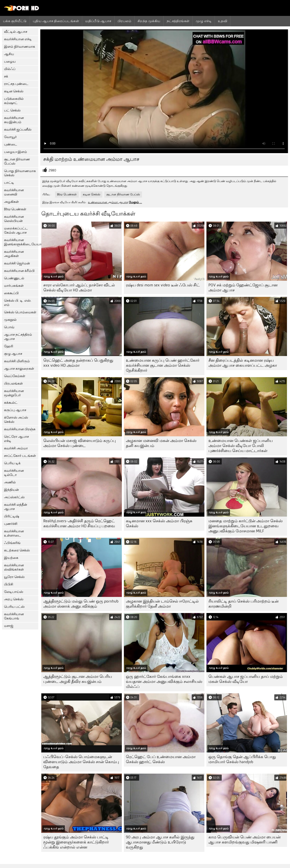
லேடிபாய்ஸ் (14, 592)
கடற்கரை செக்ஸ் (17, 550)
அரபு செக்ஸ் (14, 599)
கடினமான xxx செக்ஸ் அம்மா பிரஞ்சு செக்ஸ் (159, 523)
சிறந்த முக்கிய (149, 21)
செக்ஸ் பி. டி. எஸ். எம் (18, 303)
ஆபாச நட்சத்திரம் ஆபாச (18, 337)
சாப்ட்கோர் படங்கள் (20, 456)
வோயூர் (10, 137)
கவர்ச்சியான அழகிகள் (14, 254)
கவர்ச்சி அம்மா (16, 448)
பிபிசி (9, 584)
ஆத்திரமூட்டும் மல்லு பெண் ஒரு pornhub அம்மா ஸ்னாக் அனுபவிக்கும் (81, 604)
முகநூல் (10, 320)
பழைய (10, 61)
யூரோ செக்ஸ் (14, 577)
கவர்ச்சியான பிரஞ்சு (20, 429)
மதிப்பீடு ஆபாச (98, 21)
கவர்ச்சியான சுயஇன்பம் (14, 120)
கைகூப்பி (11, 293)
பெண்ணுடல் (14, 278)
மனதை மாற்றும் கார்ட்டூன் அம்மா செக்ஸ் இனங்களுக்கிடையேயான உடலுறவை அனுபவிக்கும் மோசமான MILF (245, 526)
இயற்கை (11, 558)
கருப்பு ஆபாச (15, 410)
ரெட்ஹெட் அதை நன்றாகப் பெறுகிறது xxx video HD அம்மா (78, 363)
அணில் (10, 482)
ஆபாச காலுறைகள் (19, 369)
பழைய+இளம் (16, 152)
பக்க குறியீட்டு (15, 21)
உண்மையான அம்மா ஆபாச (108, 202)
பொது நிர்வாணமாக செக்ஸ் (20, 173)
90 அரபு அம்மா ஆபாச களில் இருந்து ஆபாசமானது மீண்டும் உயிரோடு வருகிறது (160, 842)
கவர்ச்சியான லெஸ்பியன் (14, 219)
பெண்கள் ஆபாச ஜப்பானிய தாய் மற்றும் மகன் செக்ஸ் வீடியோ (246, 679)
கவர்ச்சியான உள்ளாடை (14, 533)
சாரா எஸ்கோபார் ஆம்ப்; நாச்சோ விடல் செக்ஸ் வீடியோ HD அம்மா (79, 288)
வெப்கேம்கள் (15, 376)
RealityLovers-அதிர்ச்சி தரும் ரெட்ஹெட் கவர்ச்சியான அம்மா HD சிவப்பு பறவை (79, 523)
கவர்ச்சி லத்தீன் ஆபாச (16, 507)
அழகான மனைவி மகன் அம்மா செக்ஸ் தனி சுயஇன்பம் (161, 443)
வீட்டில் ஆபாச (16, 32)
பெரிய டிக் (12, 463)
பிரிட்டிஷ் (12, 516)
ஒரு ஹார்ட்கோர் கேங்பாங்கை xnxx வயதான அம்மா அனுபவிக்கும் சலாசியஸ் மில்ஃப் (164, 682)
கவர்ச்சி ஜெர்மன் (17, 263)
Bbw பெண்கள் (15, 209)
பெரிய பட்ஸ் (14, 607)
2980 (52, 170)
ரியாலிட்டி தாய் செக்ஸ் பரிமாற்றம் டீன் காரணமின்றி (243, 604)
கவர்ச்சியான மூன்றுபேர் (14, 393)
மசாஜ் (9, 626)
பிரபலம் (124, 21)
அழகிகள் (11, 202)
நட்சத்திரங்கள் (178, 21)
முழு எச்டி (204, 21)
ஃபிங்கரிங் (12, 543)
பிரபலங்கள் (13, 383)
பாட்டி (9, 183)
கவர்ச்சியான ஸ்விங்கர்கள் (14, 567)
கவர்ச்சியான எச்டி (18, 39)
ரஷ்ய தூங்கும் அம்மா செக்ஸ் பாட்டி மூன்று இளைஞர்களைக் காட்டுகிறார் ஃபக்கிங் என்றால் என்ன (76, 842)
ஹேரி (9, 346)
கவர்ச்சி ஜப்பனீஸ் (18, 130)
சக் (6, 76)
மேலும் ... (135, 202)
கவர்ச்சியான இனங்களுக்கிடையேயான (21, 242)
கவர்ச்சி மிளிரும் (17, 361)
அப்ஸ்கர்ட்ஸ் (14, 497)
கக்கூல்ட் (11, 403)
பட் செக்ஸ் (12, 110)
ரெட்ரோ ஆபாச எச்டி (16, 439)
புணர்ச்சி (11, 524)
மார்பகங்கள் (14, 286)
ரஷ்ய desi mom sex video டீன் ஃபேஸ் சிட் (163, 285)
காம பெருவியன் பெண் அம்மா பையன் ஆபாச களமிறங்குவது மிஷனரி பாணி (244, 840)
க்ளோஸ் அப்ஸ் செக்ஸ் (16, 420)
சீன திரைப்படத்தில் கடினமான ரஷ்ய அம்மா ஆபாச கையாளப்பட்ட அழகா (243, 363)
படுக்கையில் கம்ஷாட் (14, 101)
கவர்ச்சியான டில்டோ (14, 473)
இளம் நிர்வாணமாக (20, 47)
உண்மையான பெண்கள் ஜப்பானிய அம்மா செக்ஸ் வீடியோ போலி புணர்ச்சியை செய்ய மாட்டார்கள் (241, 446)
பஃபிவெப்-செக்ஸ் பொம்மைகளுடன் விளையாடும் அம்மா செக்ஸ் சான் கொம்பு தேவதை (81, 762)
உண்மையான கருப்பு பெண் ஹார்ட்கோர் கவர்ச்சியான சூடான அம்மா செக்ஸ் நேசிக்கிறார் (163, 365)
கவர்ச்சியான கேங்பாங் (14, 616)
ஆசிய (9, 54)
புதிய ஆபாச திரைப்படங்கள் (56, 21)
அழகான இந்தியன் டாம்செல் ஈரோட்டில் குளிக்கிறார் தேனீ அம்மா (162, 604)
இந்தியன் (11, 490)
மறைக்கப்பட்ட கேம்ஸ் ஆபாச (16, 230)
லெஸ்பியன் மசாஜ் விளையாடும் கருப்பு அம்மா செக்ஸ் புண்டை (80, 443)
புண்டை (11, 144)
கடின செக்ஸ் (14, 91)
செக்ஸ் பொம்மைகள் (20, 312)
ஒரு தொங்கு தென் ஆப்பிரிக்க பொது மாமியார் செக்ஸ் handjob (242, 759)
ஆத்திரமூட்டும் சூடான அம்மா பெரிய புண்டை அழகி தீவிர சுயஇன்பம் (78, 679)
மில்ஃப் (10, 69)
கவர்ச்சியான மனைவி (14, 192)
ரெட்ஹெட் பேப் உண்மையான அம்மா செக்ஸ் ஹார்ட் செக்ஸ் (161, 759)
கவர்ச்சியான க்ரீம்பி (19, 271)
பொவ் (9, 327)
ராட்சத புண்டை (16, 84)
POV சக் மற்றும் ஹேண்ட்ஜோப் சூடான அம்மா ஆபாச (243, 288)
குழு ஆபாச (13, 354)
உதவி (223, 21)
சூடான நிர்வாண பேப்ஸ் (17, 161)
